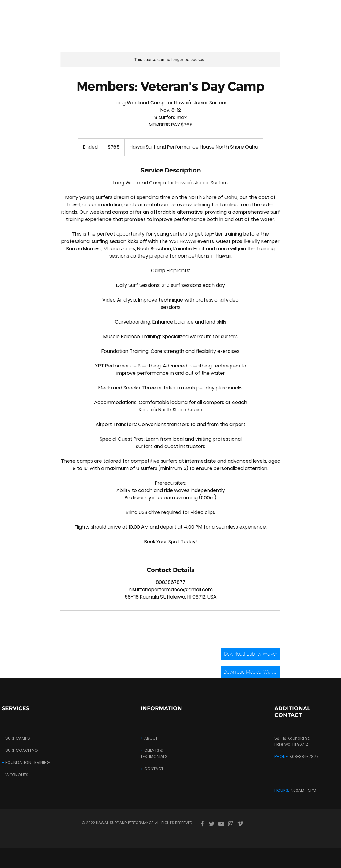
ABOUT (149, 738)
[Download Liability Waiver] (251, 654)
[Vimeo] (240, 824)
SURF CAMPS (16, 738)
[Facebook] (202, 824)
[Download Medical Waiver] (251, 672)
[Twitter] (212, 824)
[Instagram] (231, 824)
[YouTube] (221, 824)
